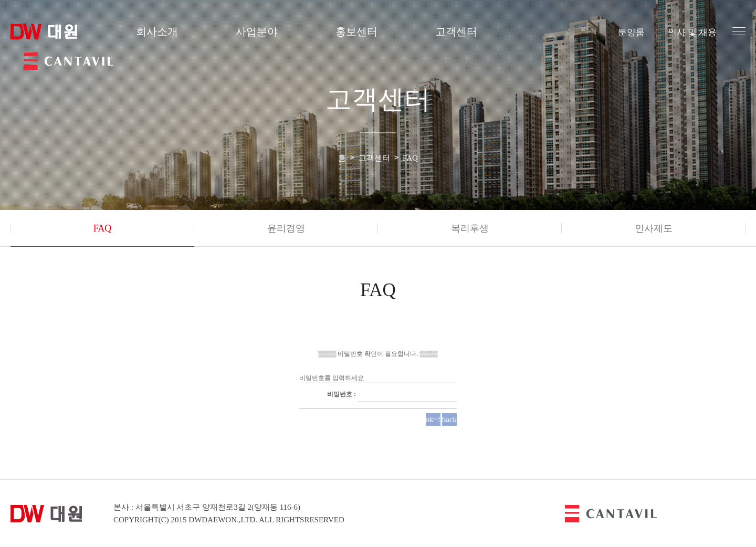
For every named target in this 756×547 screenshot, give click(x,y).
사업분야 (257, 31)
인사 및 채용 (692, 32)
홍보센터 (356, 31)
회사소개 (157, 31)
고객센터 (456, 31)
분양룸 (631, 32)
